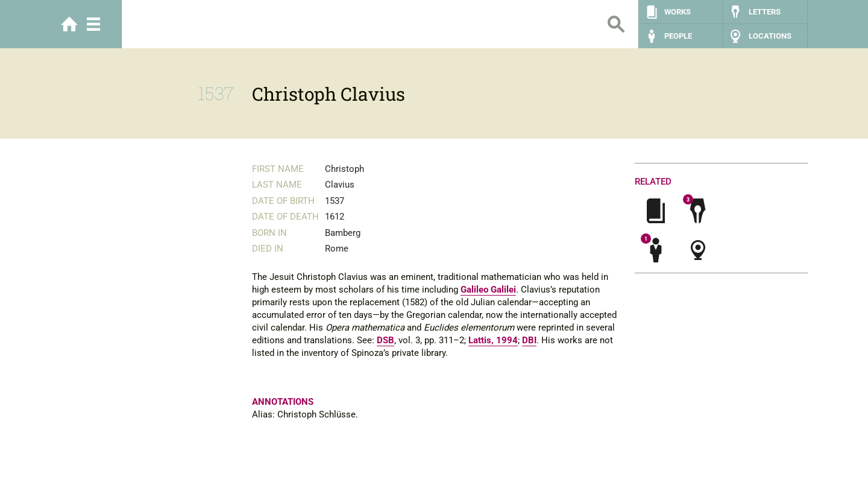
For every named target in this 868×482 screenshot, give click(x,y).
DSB (385, 340)
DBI (529, 340)
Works (678, 12)
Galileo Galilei (488, 290)
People (678, 36)
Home (69, 24)
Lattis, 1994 (493, 340)
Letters (765, 12)
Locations (770, 36)
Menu (93, 24)
